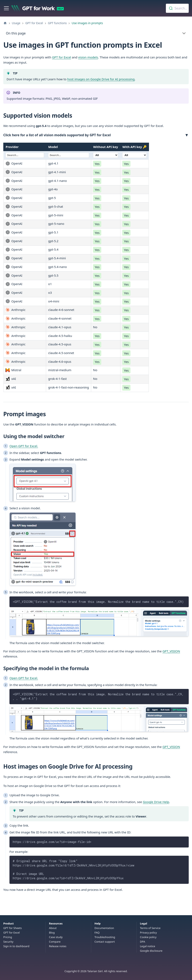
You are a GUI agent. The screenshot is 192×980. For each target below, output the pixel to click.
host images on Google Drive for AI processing (101, 79)
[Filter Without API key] (106, 155)
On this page (16, 33)
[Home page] (5, 23)
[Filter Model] (69, 155)
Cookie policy (148, 937)
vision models (88, 57)
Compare (55, 942)
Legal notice (148, 946)
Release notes (58, 946)
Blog (52, 933)
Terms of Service (150, 928)
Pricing (8, 937)
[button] (96, 136)
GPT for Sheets (13, 928)
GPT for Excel (62, 57)
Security (8, 942)
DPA (143, 942)
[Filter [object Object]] (135, 155)
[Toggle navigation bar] (6, 8)
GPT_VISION (171, 651)
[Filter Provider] (25, 155)
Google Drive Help (156, 802)
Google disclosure (151, 951)
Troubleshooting (105, 937)
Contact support (105, 942)
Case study (56, 937)
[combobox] (177, 8)
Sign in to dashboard (16, 946)
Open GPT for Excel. (24, 446)
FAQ (97, 933)
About (53, 928)
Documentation (104, 928)
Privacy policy (148, 933)
